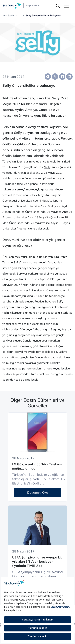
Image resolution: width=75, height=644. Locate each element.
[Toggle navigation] (67, 6)
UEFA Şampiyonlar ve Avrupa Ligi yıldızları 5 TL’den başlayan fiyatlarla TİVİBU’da (38, 562)
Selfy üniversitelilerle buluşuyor (43, 16)
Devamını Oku (38, 492)
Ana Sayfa (8, 16)
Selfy (47, 167)
